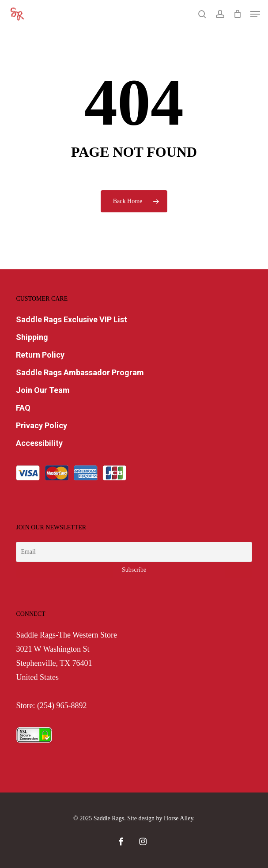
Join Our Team (43, 390)
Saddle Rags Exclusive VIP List (72, 319)
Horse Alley (178, 818)
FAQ (23, 408)
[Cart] (237, 14)
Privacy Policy (42, 425)
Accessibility (39, 443)
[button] (255, 14)
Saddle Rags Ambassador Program (80, 372)
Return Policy (40, 355)
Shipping (32, 337)
